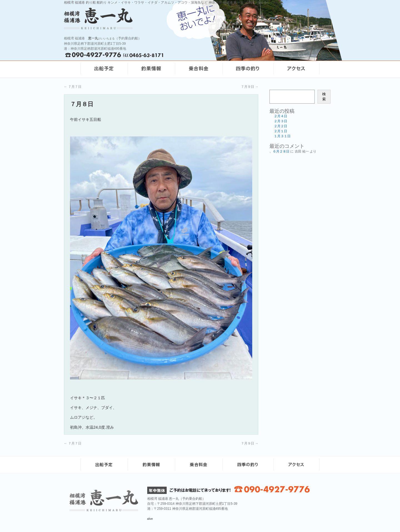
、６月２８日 (279, 151)
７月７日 (73, 87)
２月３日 (281, 121)
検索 (324, 97)
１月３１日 (282, 136)
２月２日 (281, 126)
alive (150, 519)
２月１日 (281, 131)
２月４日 (281, 116)
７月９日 (250, 87)
